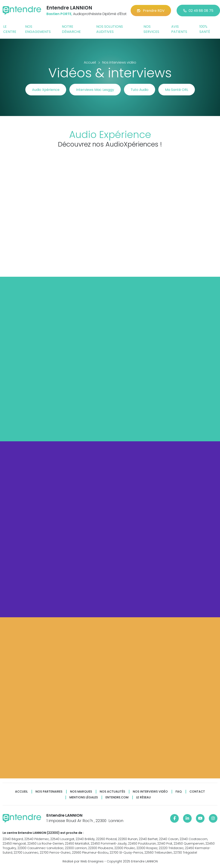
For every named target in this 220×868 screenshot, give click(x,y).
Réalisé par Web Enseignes (83, 861)
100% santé (205, 29)
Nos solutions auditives (110, 29)
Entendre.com (117, 797)
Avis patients (179, 29)
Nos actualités (112, 792)
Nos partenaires (49, 792)
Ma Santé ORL (177, 90)
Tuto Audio (140, 90)
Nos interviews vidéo (150, 792)
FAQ (179, 792)
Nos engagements (38, 29)
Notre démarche (71, 29)
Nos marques (81, 792)
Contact (197, 792)
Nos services (151, 29)
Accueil (21, 792)
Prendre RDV (151, 11)
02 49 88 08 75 (198, 11)
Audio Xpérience (46, 90)
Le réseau (144, 797)
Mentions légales (84, 797)
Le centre (10, 29)
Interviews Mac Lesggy (95, 90)
